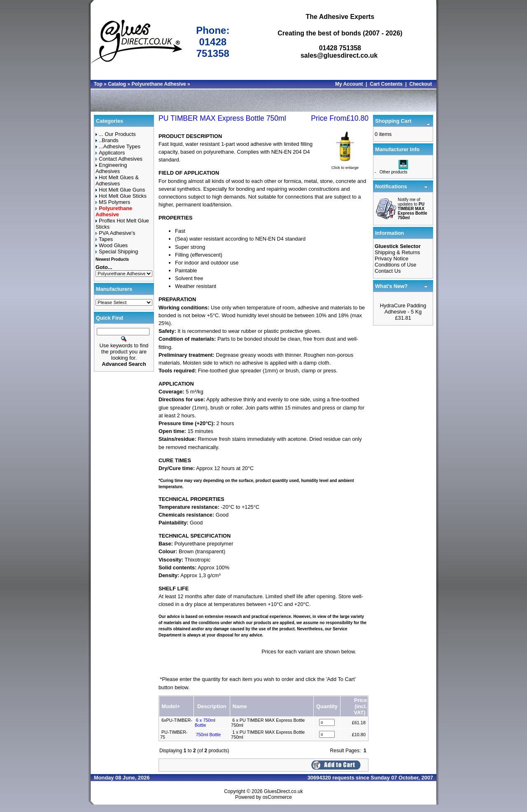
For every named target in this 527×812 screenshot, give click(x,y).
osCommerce (277, 797)
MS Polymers (113, 202)
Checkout (421, 84)
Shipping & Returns (397, 252)
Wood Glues (112, 245)
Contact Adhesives (119, 159)
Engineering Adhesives (111, 168)
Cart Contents (386, 84)
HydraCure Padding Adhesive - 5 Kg (403, 309)
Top (98, 84)
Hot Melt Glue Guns (120, 190)
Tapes (104, 239)
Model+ (171, 706)
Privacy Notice (392, 259)
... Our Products (116, 134)
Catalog (117, 84)
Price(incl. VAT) (360, 706)
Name (240, 706)
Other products (394, 172)
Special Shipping (117, 252)
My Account (349, 84)
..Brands (107, 140)
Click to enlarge (345, 165)
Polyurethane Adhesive (159, 84)
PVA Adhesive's (115, 233)
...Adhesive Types (118, 146)
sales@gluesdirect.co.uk (339, 55)
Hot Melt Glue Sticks (121, 196)
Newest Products (112, 259)
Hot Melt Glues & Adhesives (117, 180)
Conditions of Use (395, 265)
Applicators (110, 153)
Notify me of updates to (413, 209)
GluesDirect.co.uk (283, 791)
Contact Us (388, 271)
